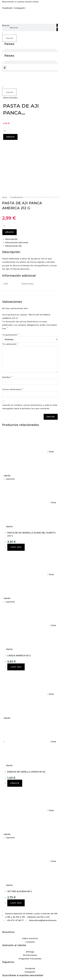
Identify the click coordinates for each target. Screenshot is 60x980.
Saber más (37, 972)
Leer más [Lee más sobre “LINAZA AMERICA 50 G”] (16, 614)
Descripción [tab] (11, 187)
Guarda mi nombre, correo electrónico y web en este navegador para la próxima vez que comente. (30, 354)
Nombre (7, 325)
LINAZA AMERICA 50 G (19, 603)
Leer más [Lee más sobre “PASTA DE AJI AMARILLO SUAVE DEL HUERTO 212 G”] (16, 495)
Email (5, 929)
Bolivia (25, 231)
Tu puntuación (11, 282)
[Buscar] (57, 27)
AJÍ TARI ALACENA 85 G (20, 839)
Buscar (6, 25)
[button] (30, 50)
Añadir (10, 137)
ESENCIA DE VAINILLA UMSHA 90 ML (26, 719)
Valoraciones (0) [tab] (13, 194)
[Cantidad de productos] (7, 131)
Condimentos (16, 145)
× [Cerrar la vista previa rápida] (1, 955)
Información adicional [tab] (17, 190)
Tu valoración (10, 292)
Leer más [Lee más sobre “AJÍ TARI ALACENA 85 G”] (16, 850)
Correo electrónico (13, 337)
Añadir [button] (15, 731)
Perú (31, 231)
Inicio (5, 145)
